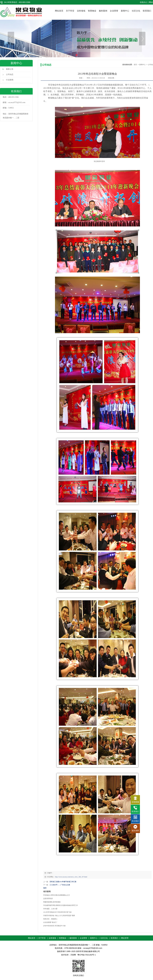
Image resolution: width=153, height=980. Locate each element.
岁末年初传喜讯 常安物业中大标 (54, 926)
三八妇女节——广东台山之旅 (60, 885)
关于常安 (70, 11)
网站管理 (125, 938)
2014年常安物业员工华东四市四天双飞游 (57, 912)
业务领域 (81, 11)
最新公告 (10, 69)
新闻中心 (125, 11)
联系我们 (147, 11)
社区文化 (136, 11)
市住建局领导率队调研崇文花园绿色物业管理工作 (61, 905)
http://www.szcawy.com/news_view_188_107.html (71, 877)
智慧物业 (92, 11)
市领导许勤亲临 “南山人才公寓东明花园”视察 (59, 916)
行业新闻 (10, 80)
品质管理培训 (48, 899)
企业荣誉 (114, 11)
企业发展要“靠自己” (50, 922)
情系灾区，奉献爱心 (50, 919)
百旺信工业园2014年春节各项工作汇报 (63, 882)
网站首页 (59, 11)
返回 (45, 888)
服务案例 (103, 11)
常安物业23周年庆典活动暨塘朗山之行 (57, 895)
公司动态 (10, 74)
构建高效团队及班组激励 (52, 902)
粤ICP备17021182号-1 (87, 955)
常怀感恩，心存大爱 (50, 909)
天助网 (73, 955)
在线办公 (143, 2)
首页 (135, 65)
